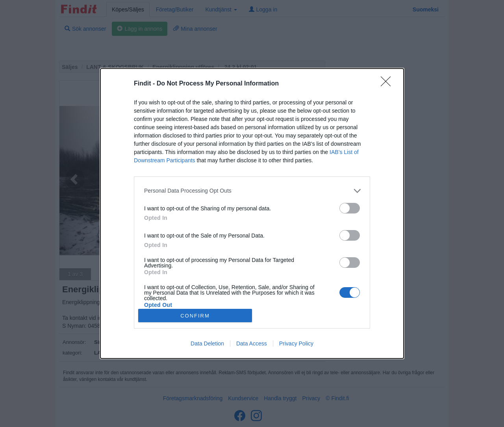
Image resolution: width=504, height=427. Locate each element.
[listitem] (252, 191)
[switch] (350, 208)
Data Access (252, 343)
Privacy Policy (296, 343)
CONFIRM (195, 316)
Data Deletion (207, 343)
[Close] (388, 84)
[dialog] (252, 213)
